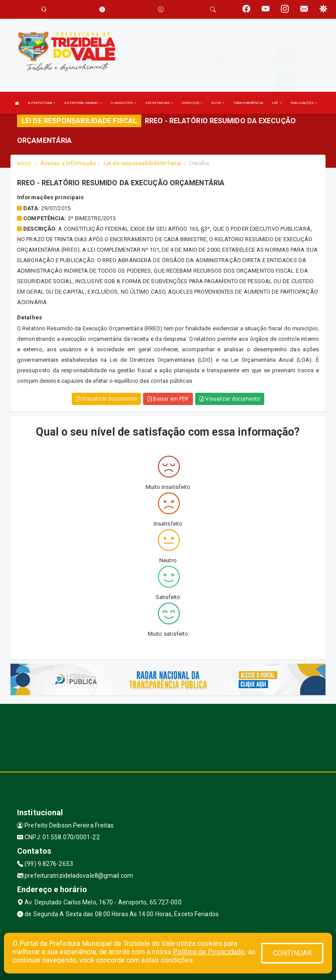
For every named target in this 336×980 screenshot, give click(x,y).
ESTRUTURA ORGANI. (83, 103)
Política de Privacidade (209, 952)
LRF (277, 103)
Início (24, 163)
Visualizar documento (106, 399)
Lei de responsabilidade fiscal (143, 163)
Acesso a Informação (68, 163)
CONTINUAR (292, 953)
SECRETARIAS (159, 103)
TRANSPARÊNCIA (248, 103)
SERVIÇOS (192, 103)
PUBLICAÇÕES (304, 103)
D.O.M (218, 103)
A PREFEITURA (42, 103)
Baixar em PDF (168, 399)
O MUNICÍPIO (123, 103)
